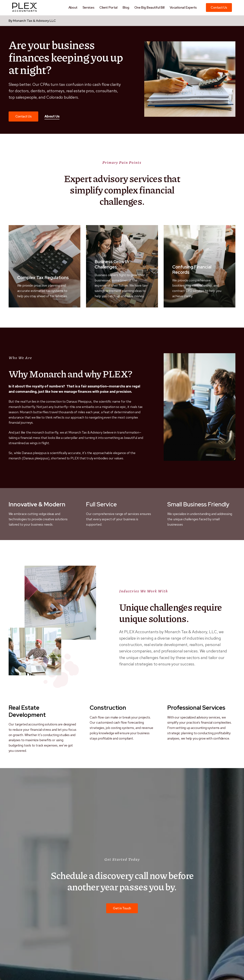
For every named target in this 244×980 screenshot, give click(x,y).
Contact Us (219, 7)
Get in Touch (122, 908)
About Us (52, 116)
